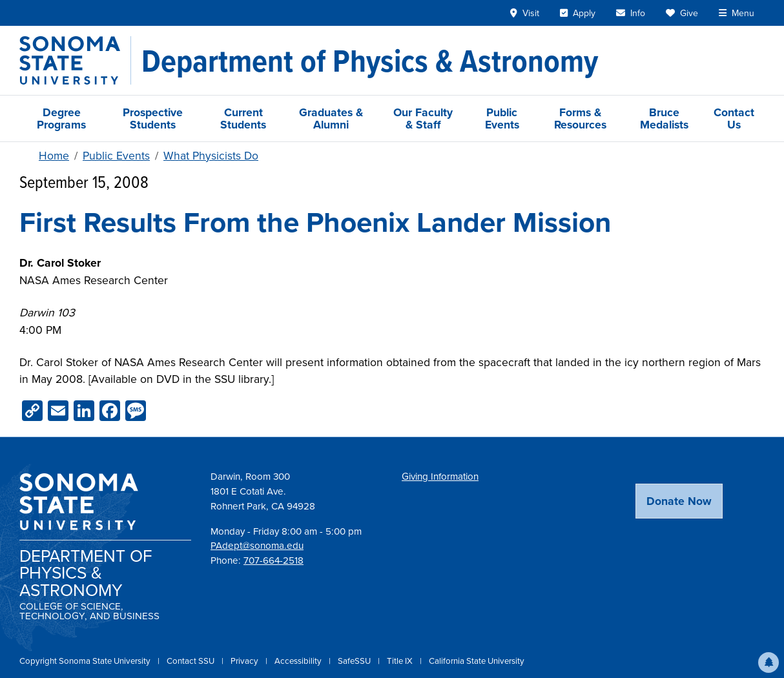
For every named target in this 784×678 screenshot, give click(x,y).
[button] (769, 663)
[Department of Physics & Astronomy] (370, 61)
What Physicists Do (211, 156)
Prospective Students (153, 118)
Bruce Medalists (664, 118)
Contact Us (734, 118)
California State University (477, 661)
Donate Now (679, 501)
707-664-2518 (273, 560)
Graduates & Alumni (331, 118)
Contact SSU (191, 661)
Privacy (245, 661)
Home (54, 156)
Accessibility (299, 661)
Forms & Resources (580, 118)
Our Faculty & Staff (423, 118)
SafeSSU (355, 661)
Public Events (502, 118)
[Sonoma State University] (75, 60)
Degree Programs (61, 118)
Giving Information (440, 477)
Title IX (401, 661)
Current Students (243, 118)
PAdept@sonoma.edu (257, 546)
